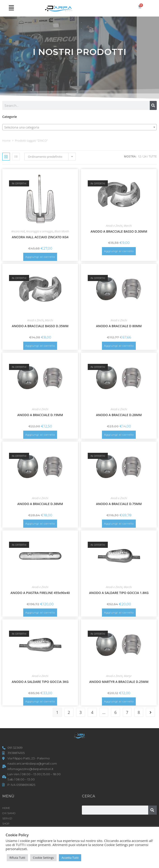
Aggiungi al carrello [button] (40, 257)
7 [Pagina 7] (127, 712)
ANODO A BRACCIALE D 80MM (119, 326)
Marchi (128, 226)
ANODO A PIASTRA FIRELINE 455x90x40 (40, 593)
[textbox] (79, 127)
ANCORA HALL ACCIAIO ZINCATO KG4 (40, 237)
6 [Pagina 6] (115, 712)
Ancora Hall (18, 231)
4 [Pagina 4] (92, 712)
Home (6, 141)
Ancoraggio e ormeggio (40, 231)
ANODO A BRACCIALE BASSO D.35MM (40, 326)
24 (145, 156)
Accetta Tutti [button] (70, 858)
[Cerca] (153, 105)
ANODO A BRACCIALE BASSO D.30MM (119, 231)
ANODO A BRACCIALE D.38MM (40, 504)
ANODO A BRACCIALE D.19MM (40, 415)
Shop (6, 824)
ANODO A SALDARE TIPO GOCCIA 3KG (40, 682)
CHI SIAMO (9, 813)
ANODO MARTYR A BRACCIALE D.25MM (119, 682)
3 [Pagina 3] (81, 712)
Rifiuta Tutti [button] (17, 858)
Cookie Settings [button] (43, 858)
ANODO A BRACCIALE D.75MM (119, 504)
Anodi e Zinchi (114, 226)
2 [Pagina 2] (69, 712)
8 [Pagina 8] (139, 712)
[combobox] (79, 127)
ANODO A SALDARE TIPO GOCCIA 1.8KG (119, 593)
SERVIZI (7, 818)
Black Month (62, 231)
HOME (6, 808)
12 (139, 156)
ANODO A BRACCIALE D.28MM (119, 415)
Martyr (128, 676)
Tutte (153, 156)
